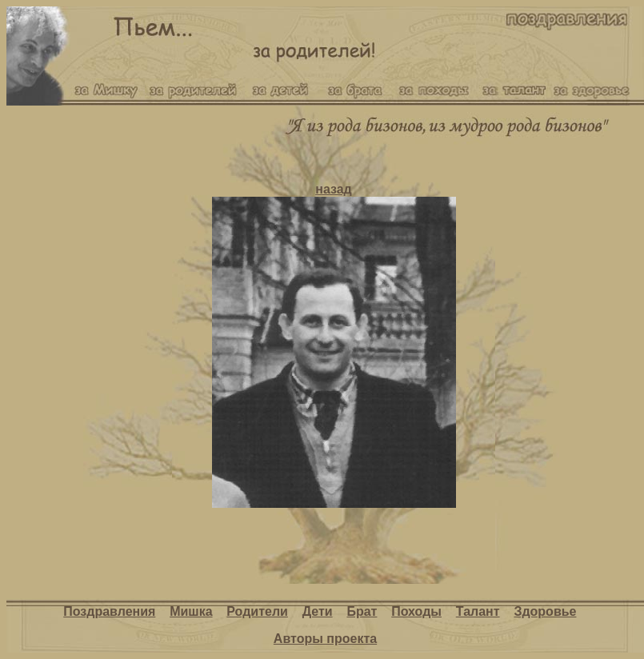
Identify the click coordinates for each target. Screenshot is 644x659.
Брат (362, 611)
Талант (478, 611)
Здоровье (545, 611)
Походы (416, 611)
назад (334, 189)
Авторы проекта (325, 639)
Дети (318, 611)
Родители (257, 611)
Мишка (191, 611)
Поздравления (109, 611)
